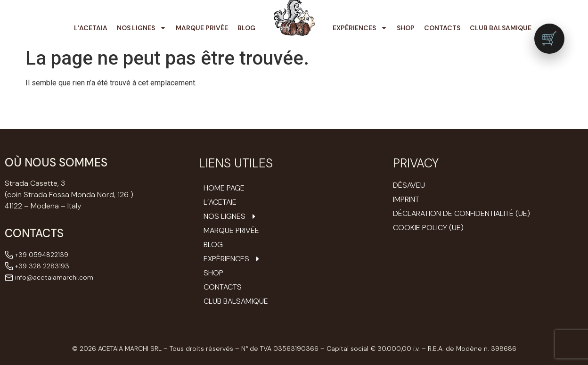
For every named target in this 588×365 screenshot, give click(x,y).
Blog (246, 28)
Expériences (360, 28)
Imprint (406, 199)
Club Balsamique (501, 28)
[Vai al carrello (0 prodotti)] (549, 39)
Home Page (224, 188)
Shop (406, 28)
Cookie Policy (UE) (428, 228)
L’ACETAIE (220, 202)
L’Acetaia (91, 28)
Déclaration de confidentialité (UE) (461, 213)
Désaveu (409, 185)
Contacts (442, 28)
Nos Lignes (142, 28)
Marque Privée (202, 28)
